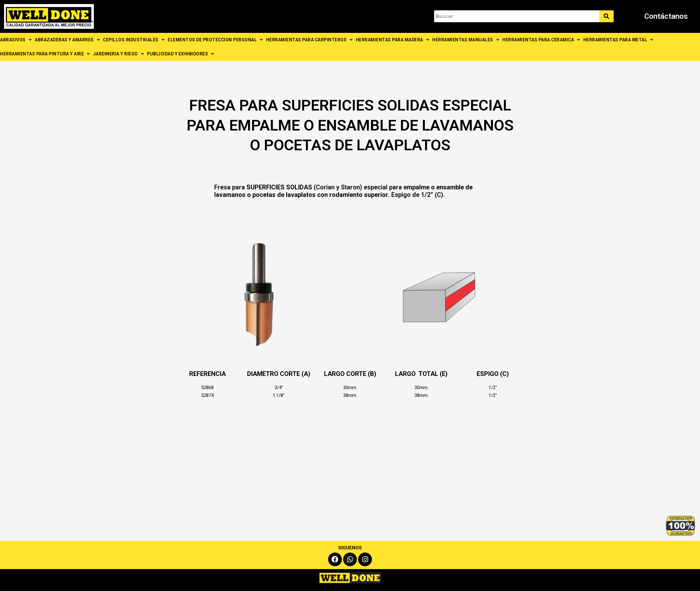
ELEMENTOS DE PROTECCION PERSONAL (215, 40)
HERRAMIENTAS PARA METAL (618, 40)
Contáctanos (666, 16)
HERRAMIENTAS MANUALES (466, 40)
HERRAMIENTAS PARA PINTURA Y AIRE (45, 54)
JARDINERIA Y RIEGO (119, 54)
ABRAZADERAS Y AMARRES (67, 40)
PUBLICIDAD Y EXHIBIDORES (181, 54)
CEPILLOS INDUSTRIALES (134, 40)
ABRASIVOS (16, 40)
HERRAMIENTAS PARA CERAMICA (541, 40)
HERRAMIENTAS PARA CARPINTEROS (309, 40)
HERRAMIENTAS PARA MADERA (393, 40)
